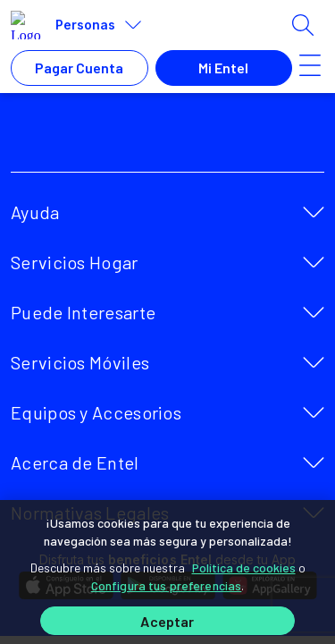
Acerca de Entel (75, 462)
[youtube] (170, 140)
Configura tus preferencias (167, 585)
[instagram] (209, 140)
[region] (167, 572)
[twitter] (130, 140)
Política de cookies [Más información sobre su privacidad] (244, 568)
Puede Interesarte (83, 312)
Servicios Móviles (80, 362)
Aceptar (167, 621)
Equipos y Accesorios (96, 412)
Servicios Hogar (75, 262)
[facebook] (91, 140)
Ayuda (35, 212)
